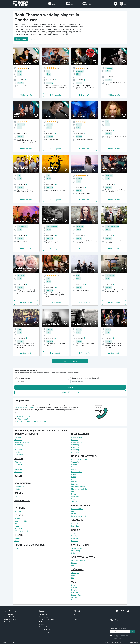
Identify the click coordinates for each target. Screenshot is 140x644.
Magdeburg (76, 551)
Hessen (17, 519)
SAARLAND (77, 520)
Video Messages (44, 617)
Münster (74, 492)
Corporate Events (44, 629)
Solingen (75, 501)
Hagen (74, 474)
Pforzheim (18, 452)
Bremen (17, 496)
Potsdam (18, 489)
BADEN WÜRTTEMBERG (26, 434)
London (17, 504)
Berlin (17, 479)
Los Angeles (76, 595)
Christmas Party (44, 632)
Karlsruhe (18, 437)
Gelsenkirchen (77, 472)
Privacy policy (114, 642)
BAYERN (19, 459)
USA (73, 582)
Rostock (17, 548)
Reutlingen (19, 455)
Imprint (106, 642)
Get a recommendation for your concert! (32, 422)
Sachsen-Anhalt (77, 548)
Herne (74, 479)
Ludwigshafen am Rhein (80, 516)
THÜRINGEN (77, 570)
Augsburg (18, 464)
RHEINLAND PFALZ (81, 505)
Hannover (75, 440)
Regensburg (19, 467)
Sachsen (74, 533)
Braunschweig (77, 442)
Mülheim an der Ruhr (79, 489)
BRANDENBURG (23, 483)
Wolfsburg (75, 450)
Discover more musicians (70, 361)
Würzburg (18, 472)
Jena (73, 578)
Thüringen (75, 573)
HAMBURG (20, 508)
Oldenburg (75, 445)
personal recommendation (25, 407)
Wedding (42, 622)
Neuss (74, 494)
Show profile (27, 95)
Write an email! (23, 419)
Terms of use (123, 642)
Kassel (17, 526)
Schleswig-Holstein (79, 561)
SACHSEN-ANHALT (81, 545)
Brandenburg (19, 487)
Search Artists (21, 39)
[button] (123, 4)
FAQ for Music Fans (10, 617)
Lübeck (74, 563)
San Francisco (76, 600)
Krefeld (74, 482)
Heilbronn (18, 450)
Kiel (73, 565)
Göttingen (75, 452)
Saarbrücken (76, 526)
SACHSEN (76, 530)
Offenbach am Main (21, 531)
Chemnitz (75, 541)
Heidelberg (19, 445)
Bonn (73, 467)
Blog (75, 614)
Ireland (17, 538)
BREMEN (19, 493)
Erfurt (73, 575)
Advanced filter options (70, 392)
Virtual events (43, 627)
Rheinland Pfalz (77, 509)
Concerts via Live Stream (47, 619)
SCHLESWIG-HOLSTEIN (83, 557)
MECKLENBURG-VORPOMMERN (30, 545)
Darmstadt (18, 529)
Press (76, 619)
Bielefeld (75, 464)
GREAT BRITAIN (22, 501)
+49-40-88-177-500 (25, 416)
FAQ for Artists (9, 614)
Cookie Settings (134, 642)
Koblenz (74, 511)
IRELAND (19, 535)
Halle (73, 553)
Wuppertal (75, 462)
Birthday (41, 624)
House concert (43, 614)
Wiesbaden (19, 524)
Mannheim (18, 440)
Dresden (74, 538)
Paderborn (75, 499)
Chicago (74, 588)
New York (75, 590)
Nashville (75, 593)
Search (70, 387)
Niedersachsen (77, 437)
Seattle (74, 598)
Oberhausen (76, 496)
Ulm (16, 447)
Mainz (73, 514)
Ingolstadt (18, 469)
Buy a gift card (8, 622)
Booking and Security (10, 619)
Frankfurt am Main (21, 521)
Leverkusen (76, 484)
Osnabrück (75, 447)
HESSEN (19, 515)
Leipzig (74, 536)
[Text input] (120, 631)
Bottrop (74, 469)
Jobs (75, 617)
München (18, 462)
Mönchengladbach (78, 487)
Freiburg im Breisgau (22, 442)
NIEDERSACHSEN (80, 434)
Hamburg (18, 511)
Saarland (75, 524)
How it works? (35, 39)
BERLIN (18, 476)
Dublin (17, 541)
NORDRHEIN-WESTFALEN (84, 456)
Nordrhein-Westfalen (79, 460)
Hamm (74, 477)
